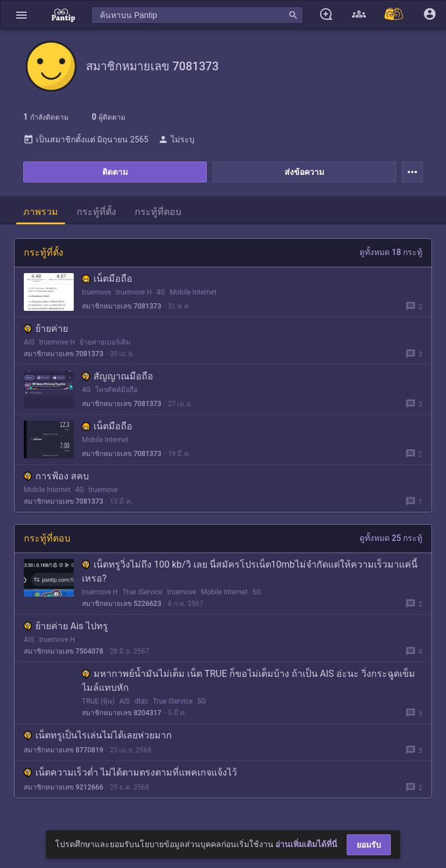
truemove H (134, 292)
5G (256, 592)
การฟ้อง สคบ (56, 476)
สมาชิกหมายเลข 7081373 (122, 306)
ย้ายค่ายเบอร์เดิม (105, 342)
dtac (142, 701)
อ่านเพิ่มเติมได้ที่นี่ (306, 844)
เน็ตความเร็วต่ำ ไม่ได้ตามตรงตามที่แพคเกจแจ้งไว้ (130, 772)
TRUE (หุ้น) (98, 701)
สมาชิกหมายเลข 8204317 (122, 713)
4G (161, 292)
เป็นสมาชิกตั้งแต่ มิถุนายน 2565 (86, 139)
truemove (96, 292)
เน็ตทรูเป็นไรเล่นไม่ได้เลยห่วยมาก (98, 735)
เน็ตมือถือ (107, 279)
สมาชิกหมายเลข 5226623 (122, 604)
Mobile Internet (193, 292)
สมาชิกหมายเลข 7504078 (64, 651)
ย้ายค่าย (46, 329)
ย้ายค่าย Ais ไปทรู (66, 626)
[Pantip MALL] (394, 15)
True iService (143, 592)
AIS (29, 342)
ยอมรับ (369, 845)
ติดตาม (115, 172)
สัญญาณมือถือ (118, 376)
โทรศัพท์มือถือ (116, 390)
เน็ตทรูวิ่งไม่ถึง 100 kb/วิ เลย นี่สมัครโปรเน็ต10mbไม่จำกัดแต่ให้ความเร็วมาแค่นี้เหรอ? (250, 571)
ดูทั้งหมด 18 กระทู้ (391, 252)
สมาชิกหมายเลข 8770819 (64, 750)
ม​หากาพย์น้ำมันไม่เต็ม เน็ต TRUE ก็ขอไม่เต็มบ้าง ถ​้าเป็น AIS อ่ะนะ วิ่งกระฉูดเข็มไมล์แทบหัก (249, 681)
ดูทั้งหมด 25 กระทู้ (391, 538)
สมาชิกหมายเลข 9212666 (64, 787)
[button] (21, 15)
